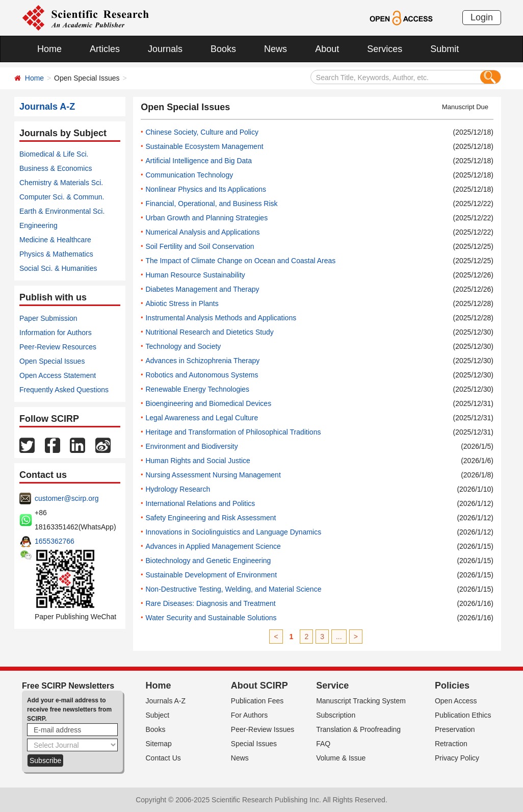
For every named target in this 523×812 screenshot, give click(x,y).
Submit (444, 49)
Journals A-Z (166, 701)
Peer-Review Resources (58, 347)
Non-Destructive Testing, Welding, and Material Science (233, 589)
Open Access (456, 701)
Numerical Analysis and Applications (202, 232)
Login (482, 17)
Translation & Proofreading (358, 729)
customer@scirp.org (67, 498)
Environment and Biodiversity (191, 446)
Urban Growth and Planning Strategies (206, 218)
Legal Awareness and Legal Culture (202, 418)
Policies (452, 686)
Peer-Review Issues (263, 729)
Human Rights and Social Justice (198, 461)
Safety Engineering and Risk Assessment (211, 518)
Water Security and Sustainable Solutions (211, 618)
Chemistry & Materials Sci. (61, 183)
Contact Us (163, 758)
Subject (158, 715)
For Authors (249, 715)
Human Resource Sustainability (195, 275)
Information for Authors (56, 333)
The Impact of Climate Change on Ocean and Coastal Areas (240, 261)
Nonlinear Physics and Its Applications (206, 189)
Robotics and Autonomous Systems (202, 375)
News (276, 49)
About (327, 49)
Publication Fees (257, 701)
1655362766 (55, 541)
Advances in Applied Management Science (213, 546)
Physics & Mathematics (56, 254)
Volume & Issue (341, 758)
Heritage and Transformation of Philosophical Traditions (233, 432)
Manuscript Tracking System (361, 701)
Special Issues (254, 744)
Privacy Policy (457, 758)
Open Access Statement (58, 375)
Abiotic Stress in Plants (182, 303)
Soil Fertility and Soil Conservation (200, 246)
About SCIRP (259, 686)
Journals (165, 49)
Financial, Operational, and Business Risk (211, 204)
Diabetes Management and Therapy (202, 289)
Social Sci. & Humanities (58, 268)
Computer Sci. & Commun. (62, 197)
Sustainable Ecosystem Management (204, 146)
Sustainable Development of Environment (211, 575)
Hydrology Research (178, 489)
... (339, 637)
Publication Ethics (463, 715)
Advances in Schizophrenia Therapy (202, 361)
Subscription (336, 715)
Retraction (451, 744)
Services (385, 49)
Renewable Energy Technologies (197, 389)
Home (49, 49)
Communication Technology (189, 175)
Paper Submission (48, 318)
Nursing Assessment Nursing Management (213, 475)
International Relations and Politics (200, 503)
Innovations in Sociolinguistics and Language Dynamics (233, 532)
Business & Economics (56, 168)
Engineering (38, 225)
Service (332, 686)
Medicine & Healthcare (55, 240)
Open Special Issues (52, 361)
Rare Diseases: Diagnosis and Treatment (210, 603)
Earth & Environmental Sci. (62, 211)
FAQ (323, 744)
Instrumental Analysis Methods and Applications (221, 318)
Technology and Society (183, 346)
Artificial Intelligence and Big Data (199, 161)
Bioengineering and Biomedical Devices (208, 403)
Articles (105, 49)
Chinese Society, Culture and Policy (202, 132)
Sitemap (159, 744)
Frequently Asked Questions (64, 390)
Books (223, 49)
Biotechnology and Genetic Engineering (208, 561)
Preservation (455, 729)
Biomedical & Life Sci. (54, 154)
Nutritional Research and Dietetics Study (209, 332)
